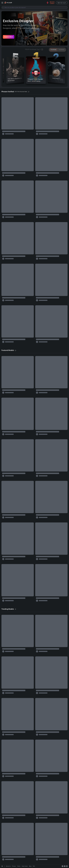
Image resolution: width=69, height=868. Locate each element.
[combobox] (34, 8)
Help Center (25, 866)
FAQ (34, 866)
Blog (30, 866)
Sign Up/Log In (62, 3)
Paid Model (54, 50)
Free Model (62, 50)
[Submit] (3, 8)
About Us (8, 866)
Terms (19, 866)
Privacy (14, 866)
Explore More (9, 37)
